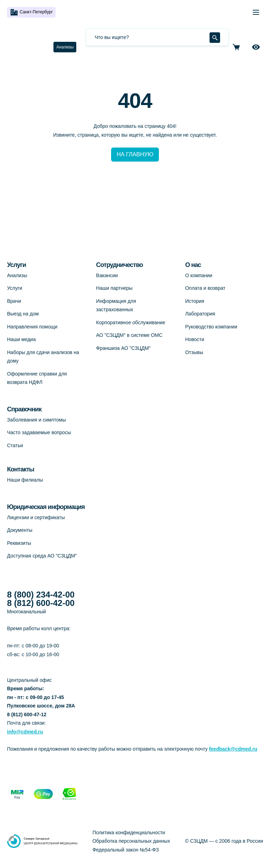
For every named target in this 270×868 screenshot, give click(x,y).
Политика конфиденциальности (129, 833)
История (195, 301)
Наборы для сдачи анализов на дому (43, 357)
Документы (20, 530)
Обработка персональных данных (131, 841)
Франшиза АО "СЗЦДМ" (123, 348)
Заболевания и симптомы (36, 420)
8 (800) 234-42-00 (41, 595)
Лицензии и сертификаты (36, 517)
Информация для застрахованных (116, 305)
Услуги (15, 288)
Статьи (15, 445)
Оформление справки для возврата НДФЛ (37, 378)
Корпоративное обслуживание (131, 322)
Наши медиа (21, 339)
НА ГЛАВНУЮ (135, 154)
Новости (195, 339)
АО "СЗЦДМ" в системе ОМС (129, 335)
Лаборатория (200, 314)
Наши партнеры (114, 288)
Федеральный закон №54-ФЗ (126, 850)
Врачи (14, 301)
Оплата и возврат (205, 288)
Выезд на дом (23, 314)
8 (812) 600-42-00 (41, 603)
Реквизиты (19, 543)
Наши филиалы (25, 480)
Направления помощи (32, 327)
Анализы (65, 47)
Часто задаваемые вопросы (39, 432)
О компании (199, 275)
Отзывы (194, 352)
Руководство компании (211, 327)
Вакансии (107, 275)
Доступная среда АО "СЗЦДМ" (42, 556)
